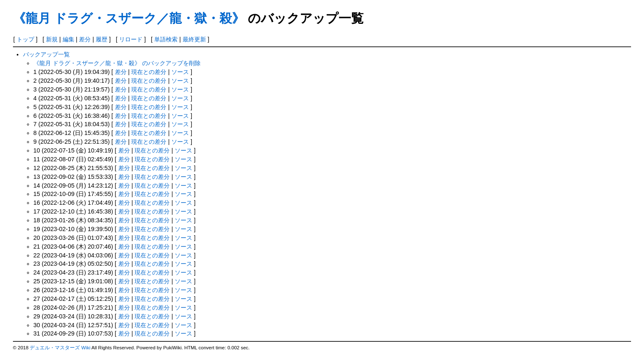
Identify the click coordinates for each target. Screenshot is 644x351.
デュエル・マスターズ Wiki (60, 348)
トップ (25, 39)
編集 (69, 39)
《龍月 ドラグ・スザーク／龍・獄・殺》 (129, 18)
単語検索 (166, 39)
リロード (131, 39)
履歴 (102, 39)
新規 (52, 39)
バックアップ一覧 (46, 54)
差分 (85, 39)
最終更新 (194, 39)
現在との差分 (149, 72)
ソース (180, 72)
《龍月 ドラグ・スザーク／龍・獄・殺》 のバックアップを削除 (117, 63)
